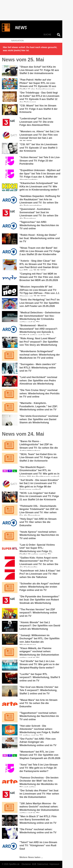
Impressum (54, 864)
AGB (34, 864)
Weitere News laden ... (31, 857)
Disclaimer (26, 864)
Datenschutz (43, 864)
